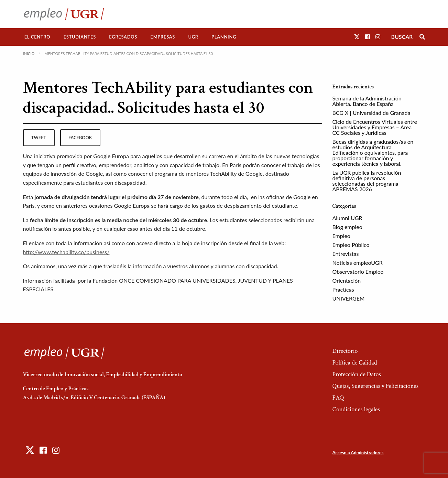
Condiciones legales (356, 409)
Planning (224, 37)
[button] (357, 37)
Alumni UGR (347, 218)
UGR (193, 37)
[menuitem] (37, 37)
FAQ (338, 398)
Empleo (341, 236)
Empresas (163, 37)
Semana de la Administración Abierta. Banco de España (367, 101)
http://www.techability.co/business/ (66, 252)
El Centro (37, 37)
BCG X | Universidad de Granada (371, 113)
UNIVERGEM (349, 298)
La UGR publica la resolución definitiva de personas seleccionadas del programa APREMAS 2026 (367, 181)
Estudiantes (80, 37)
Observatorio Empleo (358, 271)
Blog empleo (347, 227)
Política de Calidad (354, 363)
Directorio (345, 351)
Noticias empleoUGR (358, 263)
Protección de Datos (356, 374)
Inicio (29, 53)
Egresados (123, 37)
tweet (39, 138)
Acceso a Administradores (358, 453)
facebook (80, 138)
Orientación (347, 280)
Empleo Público (351, 245)
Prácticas (343, 289)
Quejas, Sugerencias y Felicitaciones (375, 386)
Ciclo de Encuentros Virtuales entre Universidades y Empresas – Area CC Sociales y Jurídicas (375, 127)
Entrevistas (346, 254)
